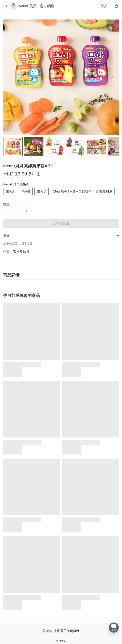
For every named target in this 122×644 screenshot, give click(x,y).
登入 (104, 6)
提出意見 (61, 641)
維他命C (11, 244)
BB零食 (28, 244)
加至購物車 (61, 224)
